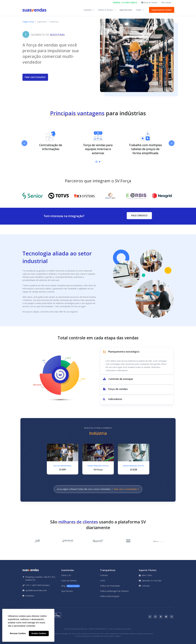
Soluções (88, 10)
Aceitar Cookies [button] (39, 633)
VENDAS (125, 3)
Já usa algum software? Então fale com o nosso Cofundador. (98, 489)
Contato (167, 3)
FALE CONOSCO (139, 215)
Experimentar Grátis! (161, 10)
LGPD (103, 581)
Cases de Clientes (69, 581)
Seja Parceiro (126, 10)
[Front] (34, 10)
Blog (71, 586)
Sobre (139, 10)
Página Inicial (28, 22)
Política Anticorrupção (110, 596)
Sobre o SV (66, 575)
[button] (137, 352)
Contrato (104, 575)
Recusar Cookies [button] (18, 633)
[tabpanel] (51, 141)
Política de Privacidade (110, 586)
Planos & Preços (106, 10)
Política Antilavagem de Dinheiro (114, 591)
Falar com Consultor (35, 77)
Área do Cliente (149, 3)
